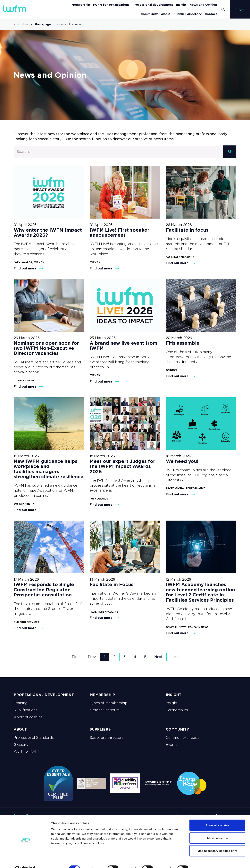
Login (240, 9)
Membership (81, 5)
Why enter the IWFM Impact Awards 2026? (48, 233)
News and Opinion (203, 5)
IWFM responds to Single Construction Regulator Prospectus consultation (44, 590)
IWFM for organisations (111, 5)
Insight (181, 5)
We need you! (182, 461)
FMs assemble (183, 343)
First (76, 657)
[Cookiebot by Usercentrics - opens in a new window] (25, 860)
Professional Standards (34, 738)
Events (172, 745)
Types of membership (108, 703)
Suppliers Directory (107, 738)
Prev (92, 657)
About (166, 14)
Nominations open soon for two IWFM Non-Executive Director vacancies (46, 348)
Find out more (28, 268)
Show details (205, 860)
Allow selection (217, 830)
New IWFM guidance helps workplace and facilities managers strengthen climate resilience (49, 469)
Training (21, 703)
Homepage (43, 24)
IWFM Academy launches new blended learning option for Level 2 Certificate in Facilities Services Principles (200, 592)
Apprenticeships (28, 717)
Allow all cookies (217, 817)
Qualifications (25, 710)
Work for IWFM (27, 751)
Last (174, 657)
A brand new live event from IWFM (123, 346)
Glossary (21, 745)
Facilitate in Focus (112, 584)
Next (158, 657)
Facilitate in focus (187, 230)
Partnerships (177, 710)
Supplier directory (188, 14)
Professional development (153, 5)
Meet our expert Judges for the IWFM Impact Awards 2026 (122, 466)
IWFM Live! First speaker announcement (120, 233)
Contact (211, 14)
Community (149, 14)
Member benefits (105, 710)
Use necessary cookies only (217, 842)
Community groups (183, 738)
